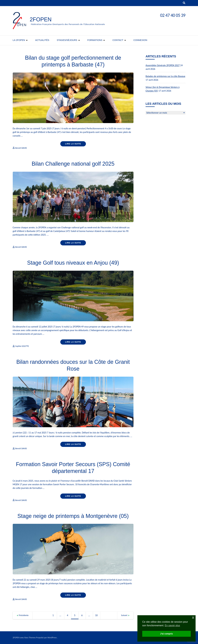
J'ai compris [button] (166, 634)
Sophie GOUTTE (22, 346)
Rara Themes (30, 638)
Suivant (124, 615)
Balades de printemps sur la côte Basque (165, 76)
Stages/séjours (67, 40)
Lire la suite (73, 144)
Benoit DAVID (21, 148)
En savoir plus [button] (172, 625)
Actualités (42, 40)
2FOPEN (41, 19)
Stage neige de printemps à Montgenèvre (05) (73, 516)
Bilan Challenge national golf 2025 (73, 164)
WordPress (52, 638)
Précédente (24, 615)
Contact (118, 40)
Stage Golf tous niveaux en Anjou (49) (73, 263)
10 (97, 615)
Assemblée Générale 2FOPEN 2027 (163, 65)
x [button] (193, 617)
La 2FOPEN (19, 40)
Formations (95, 40)
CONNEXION (140, 40)
